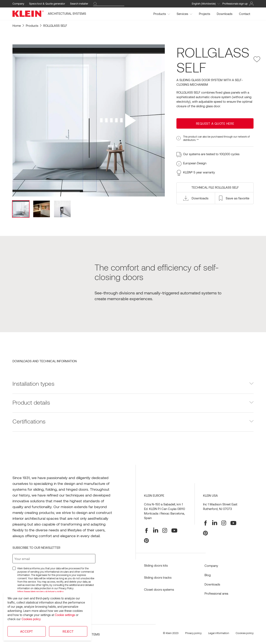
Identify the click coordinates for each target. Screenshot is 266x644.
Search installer (79, 4)
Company (18, 4)
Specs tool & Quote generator (47, 4)
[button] (196, 198)
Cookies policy (31, 619)
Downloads (225, 14)
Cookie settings (65, 615)
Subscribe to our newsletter (36, 548)
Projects (204, 14)
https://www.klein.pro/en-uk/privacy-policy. (41, 592)
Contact (245, 14)
